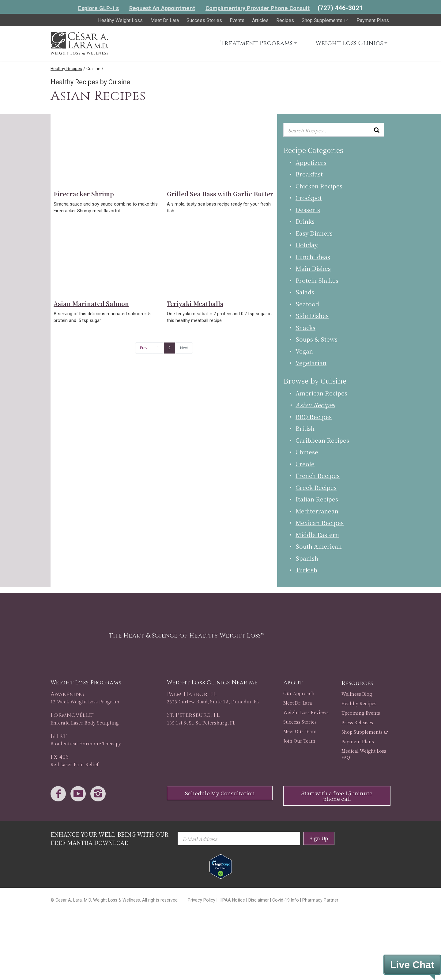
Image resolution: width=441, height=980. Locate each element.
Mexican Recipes (320, 522)
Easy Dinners (314, 233)
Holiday (307, 245)
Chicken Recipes (319, 186)
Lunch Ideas (313, 257)
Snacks (305, 327)
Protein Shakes (317, 280)
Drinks (305, 221)
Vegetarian (311, 363)
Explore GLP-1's (98, 8)
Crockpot (309, 197)
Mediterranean (317, 511)
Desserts (308, 209)
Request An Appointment (162, 8)
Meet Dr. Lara (165, 20)
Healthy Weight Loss (120, 20)
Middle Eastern (317, 534)
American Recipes (321, 393)
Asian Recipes (315, 405)
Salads (305, 292)
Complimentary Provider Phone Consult (258, 8)
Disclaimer (259, 900)
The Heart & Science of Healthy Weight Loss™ (186, 636)
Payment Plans (373, 20)
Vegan (304, 351)
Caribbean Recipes (322, 440)
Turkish (306, 570)
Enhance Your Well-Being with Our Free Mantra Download (109, 838)
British (305, 428)
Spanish (307, 558)
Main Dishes (313, 268)
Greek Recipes (316, 487)
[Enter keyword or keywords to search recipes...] (334, 130)
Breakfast (309, 174)
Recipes (285, 20)
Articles (260, 20)
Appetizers (311, 162)
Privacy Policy (202, 900)
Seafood (307, 304)
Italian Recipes (317, 499)
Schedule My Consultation (220, 793)
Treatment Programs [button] (256, 43)
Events (237, 20)
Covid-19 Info (286, 900)
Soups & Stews (317, 339)
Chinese (307, 452)
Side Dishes (312, 315)
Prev (144, 348)
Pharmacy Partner (320, 900)
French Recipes (318, 475)
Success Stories (204, 20)
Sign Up (319, 838)
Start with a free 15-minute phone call (337, 796)
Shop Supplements (325, 20)
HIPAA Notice (232, 900)
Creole (305, 464)
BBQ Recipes (314, 416)
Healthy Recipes (66, 69)
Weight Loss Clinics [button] (349, 43)
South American (319, 546)
